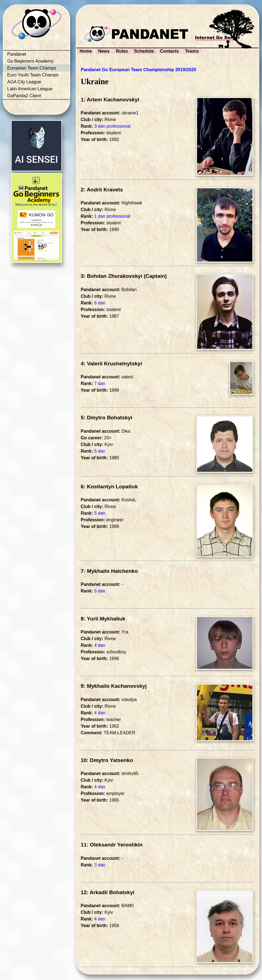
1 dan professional (112, 216)
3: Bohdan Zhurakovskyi (112, 276)
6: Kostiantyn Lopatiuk (109, 487)
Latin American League (30, 89)
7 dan (100, 383)
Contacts (169, 51)
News (104, 51)
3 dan (100, 865)
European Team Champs (32, 68)
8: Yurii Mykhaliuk (103, 619)
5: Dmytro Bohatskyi (107, 418)
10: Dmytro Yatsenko (107, 760)
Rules (122, 51)
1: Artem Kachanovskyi (110, 100)
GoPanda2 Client (24, 96)
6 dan (100, 303)
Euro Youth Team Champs (33, 75)
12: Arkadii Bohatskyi (108, 892)
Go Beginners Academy (30, 61)
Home (86, 51)
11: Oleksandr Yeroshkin (112, 845)
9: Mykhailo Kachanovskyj (114, 686)
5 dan (100, 451)
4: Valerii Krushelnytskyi (111, 364)
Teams (192, 51)
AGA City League (24, 82)
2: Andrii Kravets (102, 190)
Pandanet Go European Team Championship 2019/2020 (138, 70)
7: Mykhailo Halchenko (109, 571)
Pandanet (17, 54)
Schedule (144, 51)
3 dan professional (112, 126)
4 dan (100, 645)
